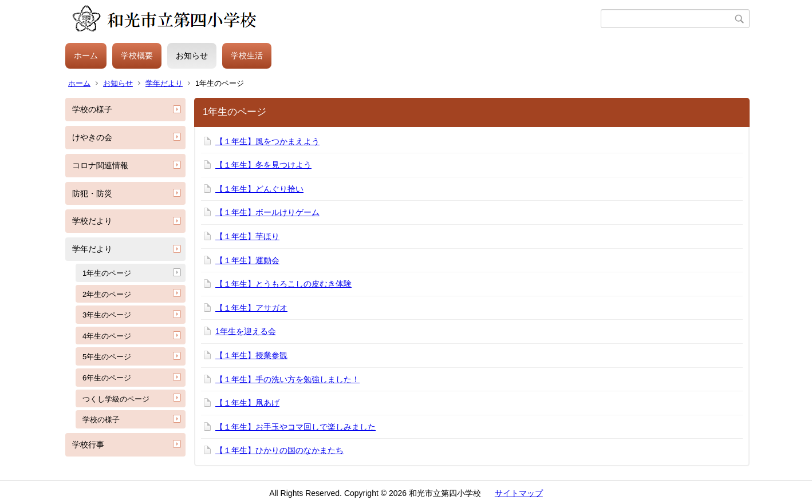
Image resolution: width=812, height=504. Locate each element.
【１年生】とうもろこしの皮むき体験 (283, 284)
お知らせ (192, 55)
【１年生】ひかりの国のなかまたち (279, 450)
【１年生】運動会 (247, 260)
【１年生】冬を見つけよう (263, 165)
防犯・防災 (92, 193)
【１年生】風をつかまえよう (267, 141)
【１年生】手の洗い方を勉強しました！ (287, 379)
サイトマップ (519, 493)
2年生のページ (107, 294)
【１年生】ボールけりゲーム (267, 212)
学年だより (164, 83)
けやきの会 (92, 137)
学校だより (92, 221)
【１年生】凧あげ (247, 403)
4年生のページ (107, 336)
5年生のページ (107, 357)
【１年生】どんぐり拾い (259, 189)
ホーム (86, 55)
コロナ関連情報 (100, 165)
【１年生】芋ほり (247, 236)
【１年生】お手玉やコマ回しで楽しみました (295, 427)
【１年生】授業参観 (251, 355)
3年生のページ (107, 315)
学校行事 (88, 445)
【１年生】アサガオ (251, 308)
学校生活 (247, 55)
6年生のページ (107, 378)
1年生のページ (107, 273)
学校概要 (137, 55)
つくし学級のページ (116, 399)
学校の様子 (92, 109)
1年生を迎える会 (246, 331)
